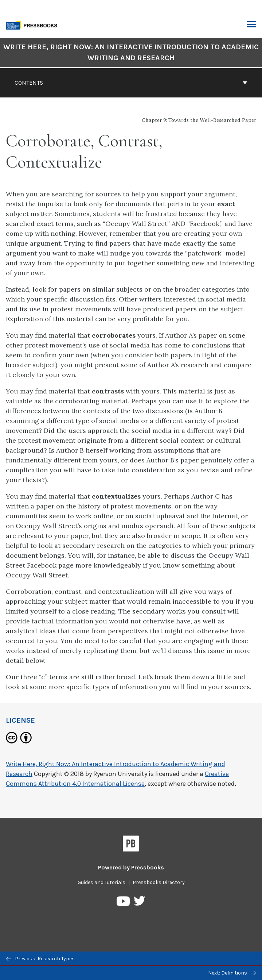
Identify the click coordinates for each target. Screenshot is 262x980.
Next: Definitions (232, 973)
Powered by (131, 867)
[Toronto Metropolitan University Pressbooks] (34, 25)
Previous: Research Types (40, 959)
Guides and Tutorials (101, 882)
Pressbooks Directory (159, 882)
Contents (131, 83)
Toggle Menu (252, 25)
